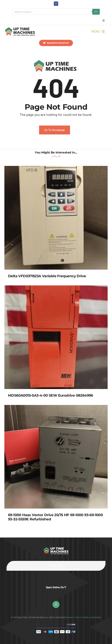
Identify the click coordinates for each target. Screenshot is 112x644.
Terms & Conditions (92, 617)
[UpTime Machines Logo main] (20, 28)
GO (96, 12)
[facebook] (56, 4)
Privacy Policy (74, 617)
